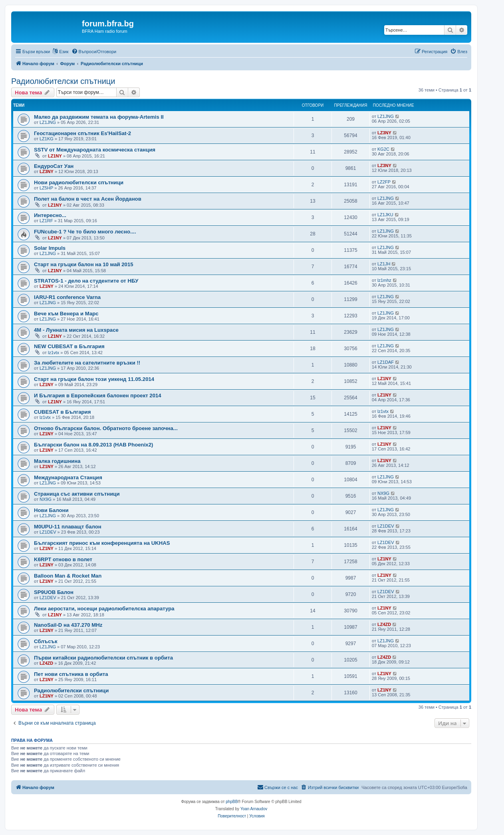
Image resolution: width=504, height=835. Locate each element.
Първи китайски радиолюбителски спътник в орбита (103, 658)
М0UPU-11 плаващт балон (68, 527)
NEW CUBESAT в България (69, 346)
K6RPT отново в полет (63, 559)
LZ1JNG (48, 122)
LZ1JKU (385, 215)
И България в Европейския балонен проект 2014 (98, 396)
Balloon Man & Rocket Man (68, 576)
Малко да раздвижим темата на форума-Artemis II (99, 117)
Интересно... (50, 215)
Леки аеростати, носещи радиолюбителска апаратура (104, 609)
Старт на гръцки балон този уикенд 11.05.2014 (94, 379)
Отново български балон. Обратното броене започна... (106, 428)
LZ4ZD (384, 624)
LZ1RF (46, 221)
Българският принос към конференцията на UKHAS (102, 543)
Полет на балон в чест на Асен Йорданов (88, 199)
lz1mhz (384, 280)
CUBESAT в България (62, 412)
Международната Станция (68, 477)
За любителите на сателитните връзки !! (87, 363)
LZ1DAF (386, 362)
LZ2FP (384, 182)
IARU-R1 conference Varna (67, 297)
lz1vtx (54, 353)
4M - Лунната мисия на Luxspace (76, 330)
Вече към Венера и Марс (66, 314)
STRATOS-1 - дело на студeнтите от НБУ (86, 281)
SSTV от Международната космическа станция (95, 150)
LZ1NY (55, 156)
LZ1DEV (48, 532)
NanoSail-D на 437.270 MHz (68, 625)
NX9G (46, 499)
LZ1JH (384, 264)
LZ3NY (384, 133)
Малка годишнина (57, 461)
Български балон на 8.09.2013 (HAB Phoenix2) (93, 445)
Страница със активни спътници (77, 494)
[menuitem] (94, 52)
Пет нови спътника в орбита (71, 674)
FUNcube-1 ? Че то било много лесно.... (85, 232)
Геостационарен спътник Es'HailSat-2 (82, 133)
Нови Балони (51, 510)
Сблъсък (46, 641)
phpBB (232, 802)
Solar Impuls (50, 248)
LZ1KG (47, 139)
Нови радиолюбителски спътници (79, 182)
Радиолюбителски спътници (63, 81)
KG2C (383, 149)
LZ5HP (46, 188)
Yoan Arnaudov (254, 809)
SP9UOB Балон (54, 592)
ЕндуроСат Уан (54, 166)
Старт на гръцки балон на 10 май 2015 (84, 264)
